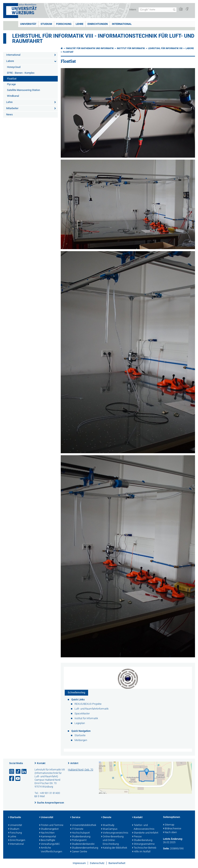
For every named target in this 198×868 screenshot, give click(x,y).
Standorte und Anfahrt (145, 833)
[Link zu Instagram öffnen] (12, 772)
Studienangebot (49, 829)
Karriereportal (48, 837)
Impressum (79, 863)
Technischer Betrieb (144, 848)
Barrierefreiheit (117, 863)
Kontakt (41, 763)
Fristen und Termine (51, 825)
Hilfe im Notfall (141, 852)
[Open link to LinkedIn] (24, 772)
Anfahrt (74, 763)
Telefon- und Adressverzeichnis (143, 827)
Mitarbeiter (12, 108)
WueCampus (109, 829)
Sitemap (169, 825)
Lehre (80, 24)
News (9, 114)
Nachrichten (47, 833)
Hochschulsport (80, 833)
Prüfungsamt (78, 840)
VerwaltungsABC (49, 844)
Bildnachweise (172, 829)
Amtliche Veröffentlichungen (51, 850)
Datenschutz (97, 863)
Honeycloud (14, 67)
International (122, 24)
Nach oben (170, 833)
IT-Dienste (77, 829)
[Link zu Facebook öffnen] (12, 779)
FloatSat (12, 79)
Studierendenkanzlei (82, 844)
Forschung (64, 24)
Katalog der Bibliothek (114, 848)
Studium (46, 24)
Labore (10, 61)
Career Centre (79, 852)
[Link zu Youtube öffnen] (18, 779)
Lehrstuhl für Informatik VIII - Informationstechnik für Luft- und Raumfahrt (103, 38)
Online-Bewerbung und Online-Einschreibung (112, 841)
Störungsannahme (143, 844)
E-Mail (41, 796)
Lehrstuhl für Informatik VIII (165, 48)
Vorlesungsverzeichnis (115, 833)
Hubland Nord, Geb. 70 (81, 770)
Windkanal (13, 96)
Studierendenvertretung (84, 848)
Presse (137, 837)
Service (75, 818)
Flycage (11, 84)
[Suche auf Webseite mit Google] (158, 10)
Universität (28, 24)
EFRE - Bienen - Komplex (21, 73)
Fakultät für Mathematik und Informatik (90, 48)
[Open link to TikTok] (18, 772)
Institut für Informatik (131, 48)
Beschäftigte (47, 840)
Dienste (106, 818)
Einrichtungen (98, 24)
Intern (133, 10)
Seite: (166, 848)
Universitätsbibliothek (83, 825)
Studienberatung (80, 837)
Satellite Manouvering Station (23, 90)
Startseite (15, 818)
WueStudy (108, 825)
